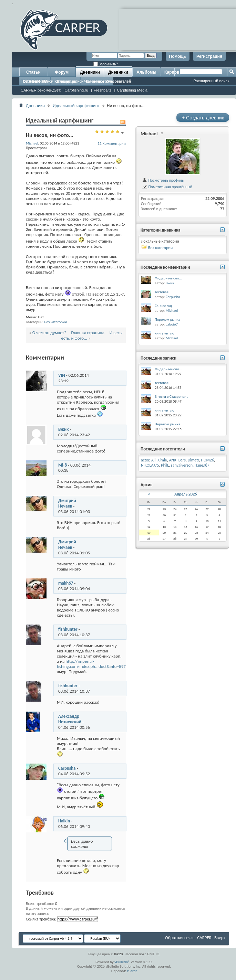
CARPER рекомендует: (41, 90)
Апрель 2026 (186, 494)
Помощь (178, 56)
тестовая (162, 292)
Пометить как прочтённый (167, 187)
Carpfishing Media (132, 90)
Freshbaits (102, 90)
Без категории (55, 322)
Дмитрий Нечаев (67, 503)
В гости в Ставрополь (171, 397)
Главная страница (88, 333)
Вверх (220, 938)
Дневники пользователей (109, 81)
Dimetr (193, 460)
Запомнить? (106, 64)
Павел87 (202, 465)
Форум (62, 72)
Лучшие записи (70, 81)
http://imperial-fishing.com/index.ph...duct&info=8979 (93, 664)
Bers (182, 460)
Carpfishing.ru (76, 90)
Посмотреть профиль (163, 180)
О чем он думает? (49, 333)
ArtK (173, 460)
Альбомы (146, 72)
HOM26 (207, 460)
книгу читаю (165, 333)
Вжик (64, 429)
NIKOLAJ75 (150, 465)
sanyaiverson (182, 465)
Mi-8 (63, 465)
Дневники (90, 72)
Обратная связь (180, 938)
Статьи (33, 72)
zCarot (132, 971)
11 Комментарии (112, 143)
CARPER (204, 938)
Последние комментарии (165, 267)
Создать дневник (203, 118)
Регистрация (209, 56)
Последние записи (37, 81)
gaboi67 (172, 324)
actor (145, 460)
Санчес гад (163, 306)
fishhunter (68, 629)
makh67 (66, 583)
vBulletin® (122, 962)
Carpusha (67, 768)
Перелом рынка (167, 319)
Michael (149, 134)
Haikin (64, 821)
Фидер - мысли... (168, 278)
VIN (62, 375)
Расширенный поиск (211, 81)
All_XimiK (159, 460)
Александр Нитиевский (70, 719)
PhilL (165, 465)
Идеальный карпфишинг (76, 105)
